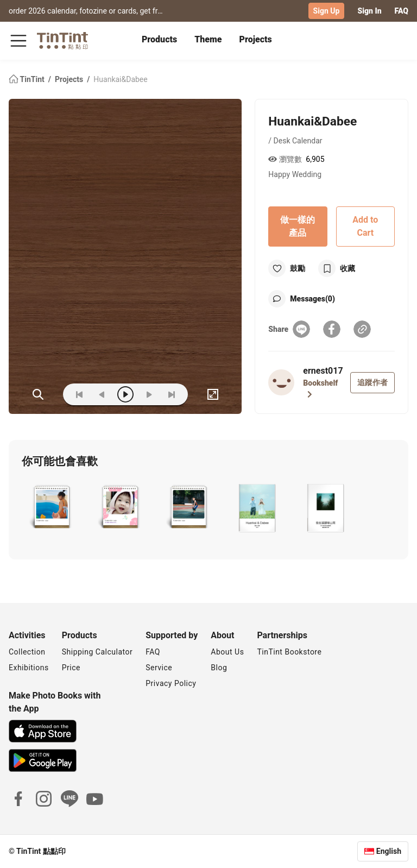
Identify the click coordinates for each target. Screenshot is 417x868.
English (389, 851)
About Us (227, 652)
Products (159, 39)
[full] (213, 394)
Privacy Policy (171, 683)
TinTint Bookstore (289, 652)
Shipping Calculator (97, 652)
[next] (149, 394)
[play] (125, 394)
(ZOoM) (38, 394)
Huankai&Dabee (120, 79)
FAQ (402, 11)
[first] (79, 394)
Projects (256, 39)
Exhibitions (29, 668)
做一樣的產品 (298, 226)
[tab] (159, 41)
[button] (52, 508)
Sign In (369, 11)
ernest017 (323, 371)
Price (71, 668)
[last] (172, 394)
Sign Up (327, 11)
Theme (208, 39)
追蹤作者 (372, 382)
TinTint (27, 79)
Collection (27, 652)
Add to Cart (365, 226)
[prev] (102, 394)
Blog (219, 668)
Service (159, 668)
